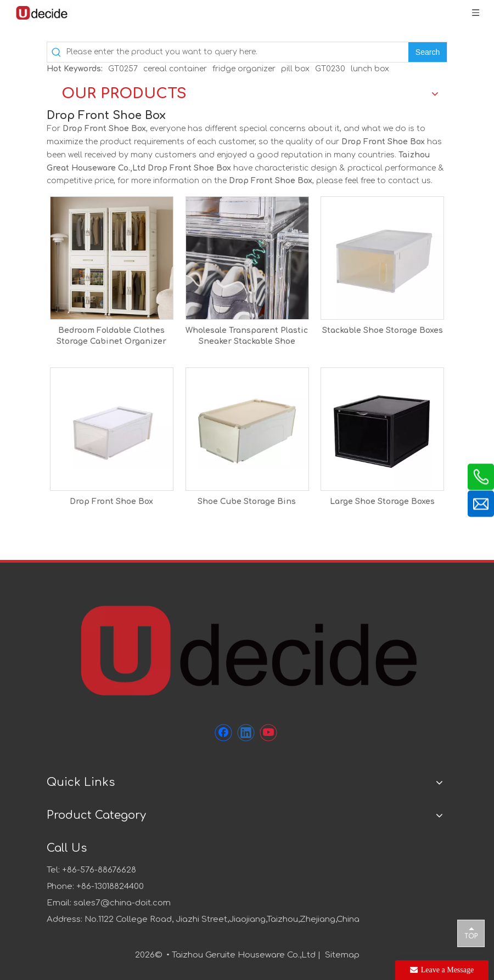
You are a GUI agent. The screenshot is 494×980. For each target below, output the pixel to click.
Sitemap (342, 955)
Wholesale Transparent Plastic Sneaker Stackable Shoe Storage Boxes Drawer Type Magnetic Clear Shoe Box (247, 337)
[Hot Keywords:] (428, 52)
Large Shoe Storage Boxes (382, 502)
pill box (295, 69)
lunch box (370, 69)
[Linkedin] (246, 733)
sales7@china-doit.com (122, 903)
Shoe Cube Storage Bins (247, 502)
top (471, 933)
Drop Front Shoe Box (111, 502)
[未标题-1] (247, 649)
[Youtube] (268, 733)
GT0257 (123, 69)
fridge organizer (244, 69)
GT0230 (330, 69)
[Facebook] (223, 733)
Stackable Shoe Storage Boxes (383, 330)
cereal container (175, 69)
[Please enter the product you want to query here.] (237, 52)
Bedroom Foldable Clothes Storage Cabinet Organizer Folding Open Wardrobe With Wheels (111, 337)
